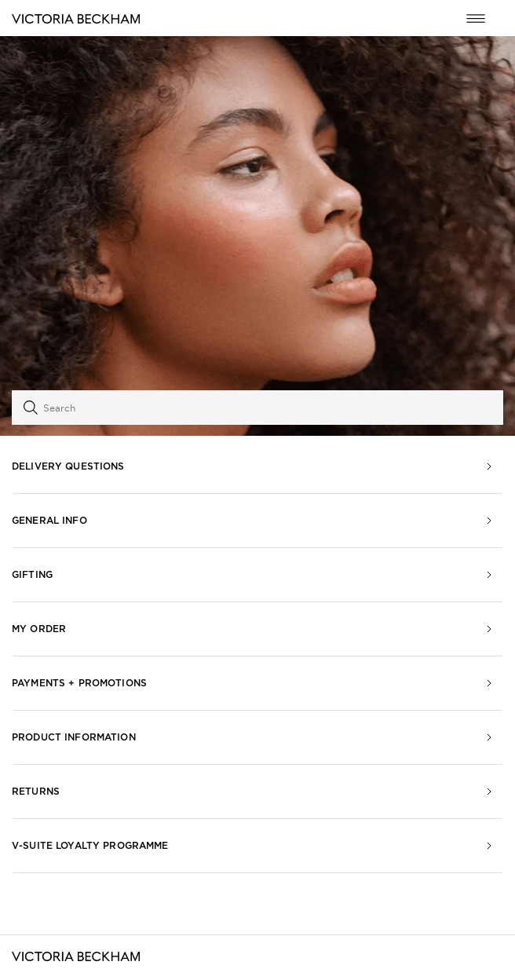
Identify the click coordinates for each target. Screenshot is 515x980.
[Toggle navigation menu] (475, 18)
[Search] (257, 408)
